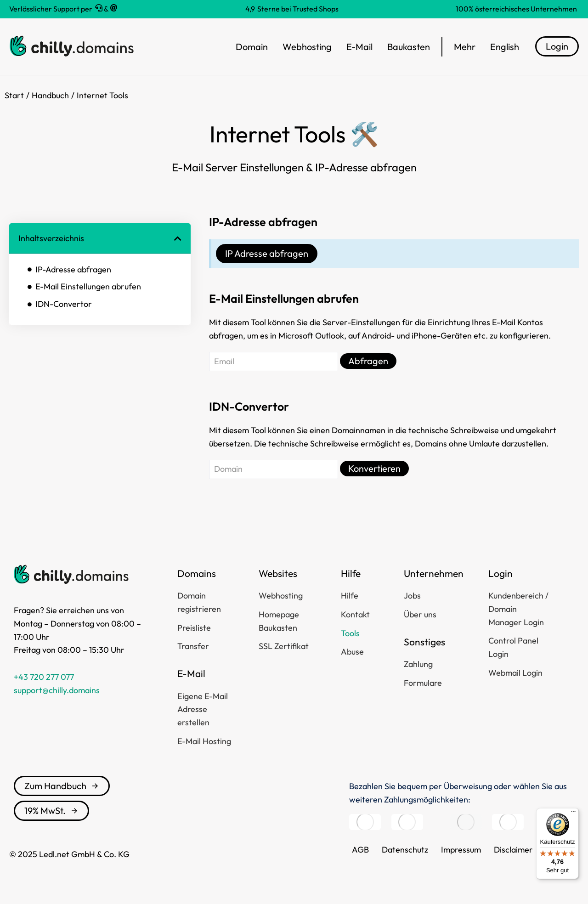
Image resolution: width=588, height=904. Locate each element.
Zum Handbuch (62, 786)
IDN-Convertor (64, 304)
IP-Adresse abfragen (73, 269)
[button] (178, 238)
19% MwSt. (51, 811)
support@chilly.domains (57, 690)
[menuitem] (505, 47)
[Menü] (573, 814)
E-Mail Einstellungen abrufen (88, 286)
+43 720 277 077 (44, 677)
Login (557, 46)
